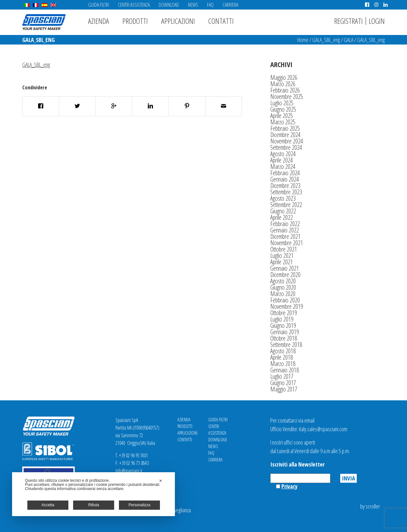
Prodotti (135, 21)
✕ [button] (161, 481)
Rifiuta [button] (93, 505)
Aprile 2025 (282, 116)
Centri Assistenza (134, 5)
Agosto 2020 (283, 281)
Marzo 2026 (283, 84)
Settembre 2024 (286, 147)
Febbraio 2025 (285, 128)
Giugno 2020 (283, 287)
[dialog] (93, 494)
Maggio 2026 (284, 77)
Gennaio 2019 (285, 332)
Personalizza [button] (139, 505)
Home (303, 40)
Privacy (290, 486)
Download (169, 5)
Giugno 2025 (283, 109)
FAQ (210, 5)
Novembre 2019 (287, 306)
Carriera (230, 5)
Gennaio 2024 (285, 179)
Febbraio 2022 (285, 224)
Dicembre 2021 (285, 236)
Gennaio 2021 (285, 268)
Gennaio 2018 (285, 370)
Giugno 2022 (283, 211)
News (193, 5)
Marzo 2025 (283, 122)
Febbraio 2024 (285, 173)
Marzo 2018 (283, 364)
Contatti (221, 21)
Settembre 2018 (286, 345)
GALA (348, 40)
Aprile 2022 (282, 217)
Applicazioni (178, 21)
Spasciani (44, 22)
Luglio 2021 (282, 256)
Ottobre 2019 (284, 313)
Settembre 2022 (286, 205)
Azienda (99, 21)
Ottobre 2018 (284, 338)
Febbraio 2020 (285, 300)
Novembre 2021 (287, 243)
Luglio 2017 (282, 376)
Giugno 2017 (283, 383)
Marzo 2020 (283, 294)
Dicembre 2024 (285, 135)
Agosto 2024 (283, 154)
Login (377, 21)
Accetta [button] (48, 505)
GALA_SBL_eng (326, 40)
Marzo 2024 (283, 166)
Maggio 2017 (284, 389)
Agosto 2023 (283, 198)
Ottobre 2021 (284, 249)
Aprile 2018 (282, 357)
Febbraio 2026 (285, 90)
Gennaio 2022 (285, 230)
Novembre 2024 (287, 141)
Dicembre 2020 (285, 275)
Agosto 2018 (283, 351)
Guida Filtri (99, 5)
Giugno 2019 (283, 325)
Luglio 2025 (282, 103)
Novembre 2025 (287, 97)
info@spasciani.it (129, 471)
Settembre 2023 (286, 192)
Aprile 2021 (282, 262)
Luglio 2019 (282, 319)
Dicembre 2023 (285, 186)
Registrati (348, 21)
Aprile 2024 (282, 160)
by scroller (370, 506)
